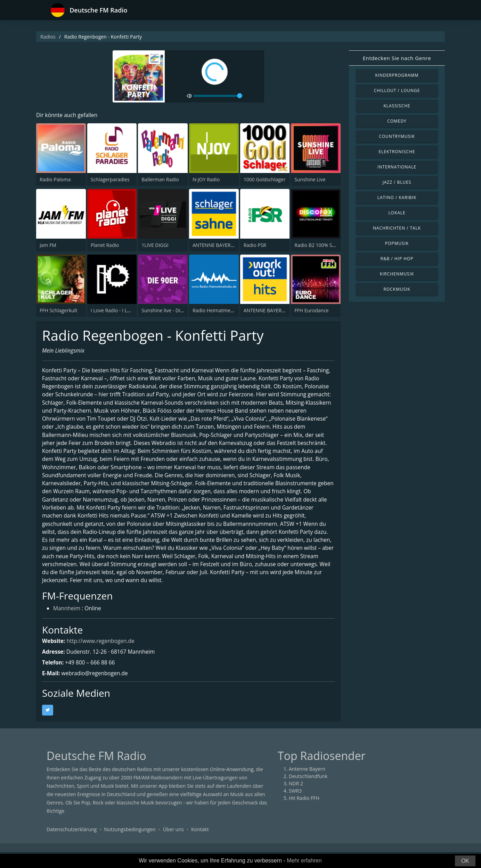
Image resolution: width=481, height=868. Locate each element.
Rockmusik (397, 289)
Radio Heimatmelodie (217, 311)
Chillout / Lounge (397, 90)
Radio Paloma (55, 180)
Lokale (397, 213)
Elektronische (397, 152)
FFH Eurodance (311, 311)
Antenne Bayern (307, 785)
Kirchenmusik (397, 274)
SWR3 (295, 807)
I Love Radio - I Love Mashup (123, 311)
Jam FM (48, 245)
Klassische (397, 106)
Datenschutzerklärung (72, 845)
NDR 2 (296, 799)
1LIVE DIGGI (155, 245)
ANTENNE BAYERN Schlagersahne (231, 245)
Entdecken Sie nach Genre (397, 58)
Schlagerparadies (110, 180)
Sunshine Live (310, 180)
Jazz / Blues (397, 182)
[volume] (218, 96)
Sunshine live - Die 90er (168, 311)
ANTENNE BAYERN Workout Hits (280, 311)
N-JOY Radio (206, 180)
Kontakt (200, 845)
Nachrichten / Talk (397, 228)
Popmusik (397, 243)
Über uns (173, 845)
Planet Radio (105, 245)
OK (465, 861)
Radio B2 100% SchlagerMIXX (327, 245)
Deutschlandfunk (308, 792)
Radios (48, 37)
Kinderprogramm (397, 75)
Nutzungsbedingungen (130, 845)
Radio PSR (255, 245)
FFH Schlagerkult (58, 311)
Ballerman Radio (160, 180)
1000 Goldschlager (265, 180)
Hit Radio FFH (304, 814)
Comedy (397, 121)
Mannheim (67, 625)
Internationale (397, 167)
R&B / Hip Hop (397, 259)
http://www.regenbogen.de (102, 657)
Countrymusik (397, 136)
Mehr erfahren (304, 861)
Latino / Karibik (397, 197)
